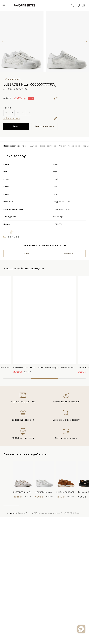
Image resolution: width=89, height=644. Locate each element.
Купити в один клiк (45, 126)
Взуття (29, 513)
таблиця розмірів (12, 118)
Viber (26, 253)
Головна (10, 514)
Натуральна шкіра (61, 202)
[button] (85, 41)
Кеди (55, 172)
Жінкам (20, 513)
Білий (55, 179)
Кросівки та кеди (44, 513)
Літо (55, 187)
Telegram (68, 253)
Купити (16, 126)
